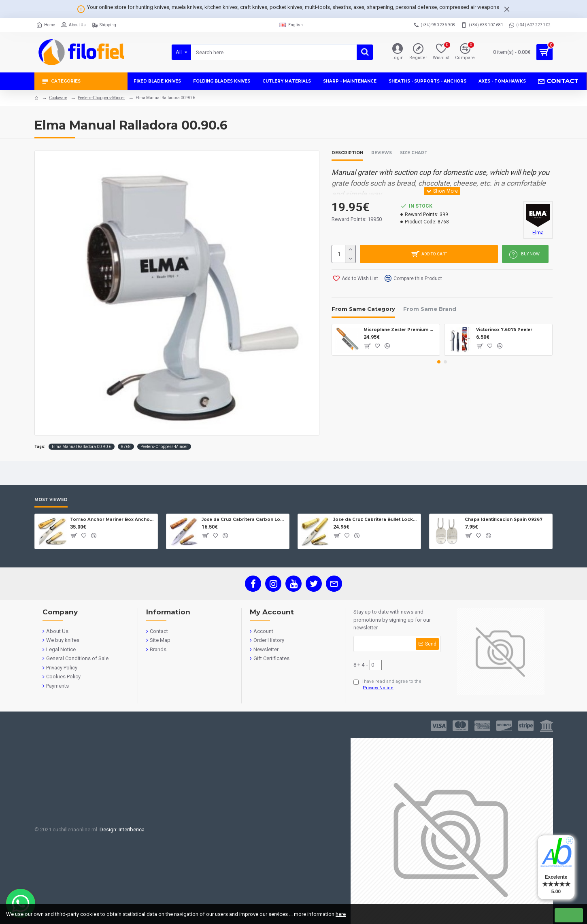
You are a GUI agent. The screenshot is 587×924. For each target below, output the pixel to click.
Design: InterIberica (121, 829)
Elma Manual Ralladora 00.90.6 (82, 447)
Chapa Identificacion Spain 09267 (504, 519)
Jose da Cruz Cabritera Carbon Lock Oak (244, 519)
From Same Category (363, 309)
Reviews (382, 153)
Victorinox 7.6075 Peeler (504, 329)
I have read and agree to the (387, 685)
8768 (126, 447)
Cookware (58, 98)
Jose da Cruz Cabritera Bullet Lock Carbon (375, 519)
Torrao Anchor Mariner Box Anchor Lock (112, 519)
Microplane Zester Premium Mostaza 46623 (400, 329)
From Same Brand (430, 309)
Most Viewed (51, 500)
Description (347, 153)
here (341, 914)
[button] (439, 362)
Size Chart (414, 153)
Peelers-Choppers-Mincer (101, 98)
